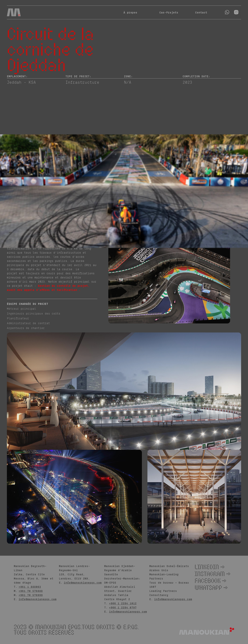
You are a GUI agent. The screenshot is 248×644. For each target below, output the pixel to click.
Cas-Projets (169, 12)
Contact (197, 12)
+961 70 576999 (31, 595)
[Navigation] (14, 12)
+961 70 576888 (31, 591)
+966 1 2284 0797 (123, 607)
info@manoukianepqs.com (38, 599)
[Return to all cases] (236, 33)
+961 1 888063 (30, 587)
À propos (130, 12)
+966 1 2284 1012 (123, 603)
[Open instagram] (236, 12)
